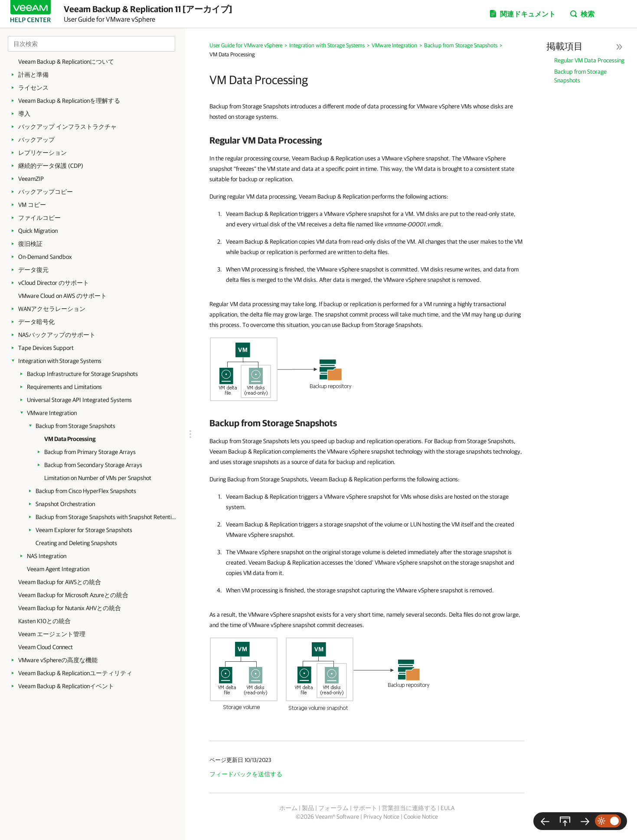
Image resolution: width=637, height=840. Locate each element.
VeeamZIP (31, 179)
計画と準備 (33, 75)
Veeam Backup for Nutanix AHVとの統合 (70, 608)
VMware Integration (52, 413)
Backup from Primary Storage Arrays (90, 452)
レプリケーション (42, 153)
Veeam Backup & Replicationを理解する (69, 101)
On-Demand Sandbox (45, 257)
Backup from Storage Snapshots (75, 426)
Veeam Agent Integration (58, 569)
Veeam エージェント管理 (52, 634)
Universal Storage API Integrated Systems (79, 400)
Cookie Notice (421, 817)
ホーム (288, 808)
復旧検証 (30, 244)
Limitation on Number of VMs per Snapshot (98, 478)
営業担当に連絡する (409, 808)
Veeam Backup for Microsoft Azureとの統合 (73, 595)
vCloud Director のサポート (54, 283)
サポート (365, 808)
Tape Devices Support (46, 348)
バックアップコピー (46, 192)
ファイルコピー (39, 218)
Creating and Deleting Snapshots (76, 543)
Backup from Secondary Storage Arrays (93, 465)
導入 (24, 114)
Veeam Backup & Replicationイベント (66, 686)
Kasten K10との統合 (44, 621)
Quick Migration (38, 231)
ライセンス (33, 88)
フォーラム (333, 808)
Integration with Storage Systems (60, 361)
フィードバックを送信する (246, 774)
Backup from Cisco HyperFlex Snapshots (86, 491)
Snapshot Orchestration (65, 504)
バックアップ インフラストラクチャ (67, 127)
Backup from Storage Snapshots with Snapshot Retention (106, 517)
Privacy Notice (381, 817)
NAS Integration (47, 556)
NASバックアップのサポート (57, 335)
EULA (448, 808)
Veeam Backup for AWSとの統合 (60, 582)
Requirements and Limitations (64, 387)
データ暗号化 (36, 322)
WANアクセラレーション (52, 309)
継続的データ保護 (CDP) (51, 166)
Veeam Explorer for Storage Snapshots (84, 530)
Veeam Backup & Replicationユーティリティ (75, 673)
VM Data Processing (70, 439)
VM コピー (32, 205)
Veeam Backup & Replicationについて (66, 62)
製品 (308, 808)
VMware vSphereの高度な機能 (58, 660)
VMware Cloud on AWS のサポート (62, 296)
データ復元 (33, 270)
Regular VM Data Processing (589, 60)
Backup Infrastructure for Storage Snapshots (82, 374)
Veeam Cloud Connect (46, 647)
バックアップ (36, 140)
